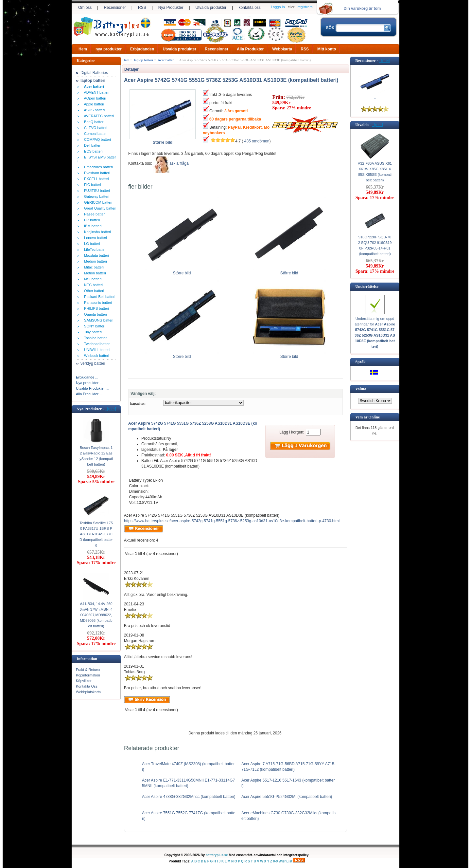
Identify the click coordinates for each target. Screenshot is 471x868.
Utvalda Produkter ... (92, 388)
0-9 (275, 861)
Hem (83, 49)
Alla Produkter (250, 49)
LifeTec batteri (94, 249)
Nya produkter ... (89, 383)
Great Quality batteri (99, 208)
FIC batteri (91, 185)
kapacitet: (138, 403)
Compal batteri (95, 134)
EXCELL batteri (96, 179)
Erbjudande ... (87, 377)
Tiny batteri (92, 332)
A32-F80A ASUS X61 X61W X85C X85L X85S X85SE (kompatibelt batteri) (375, 172)
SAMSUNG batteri (98, 320)
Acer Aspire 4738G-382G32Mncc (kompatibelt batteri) (189, 797)
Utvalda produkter (211, 8)
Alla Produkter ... (89, 394)
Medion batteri (95, 261)
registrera (305, 7)
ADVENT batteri (96, 92)
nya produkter (109, 49)
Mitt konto (327, 49)
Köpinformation (88, 675)
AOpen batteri (94, 98)
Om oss (85, 8)
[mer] (111, 409)
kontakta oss (249, 8)
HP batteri (91, 220)
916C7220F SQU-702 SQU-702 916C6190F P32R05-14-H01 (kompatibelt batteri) (375, 245)
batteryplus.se (217, 855)
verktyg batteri (93, 363)
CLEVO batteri (95, 128)
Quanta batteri (95, 314)
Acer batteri (166, 60)
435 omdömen (257, 141)
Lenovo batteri (95, 238)
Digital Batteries (94, 73)
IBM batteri (92, 226)
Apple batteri (93, 104)
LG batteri (91, 244)
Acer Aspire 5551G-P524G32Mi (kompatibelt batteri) (287, 797)
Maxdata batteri (96, 255)
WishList (286, 861)
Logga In (278, 7)
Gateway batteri (96, 196)
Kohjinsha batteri (96, 232)
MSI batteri (92, 279)
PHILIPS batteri (96, 308)
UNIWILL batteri (96, 350)
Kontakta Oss (87, 686)
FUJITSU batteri (96, 191)
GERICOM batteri (97, 202)
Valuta (361, 389)
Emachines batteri (97, 167)
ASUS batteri (93, 110)
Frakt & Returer (88, 670)
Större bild (182, 271)
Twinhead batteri (96, 344)
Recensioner (115, 8)
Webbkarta (282, 49)
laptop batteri (144, 60)
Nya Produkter (171, 8)
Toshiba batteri (95, 338)
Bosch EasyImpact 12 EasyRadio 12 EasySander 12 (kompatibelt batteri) (96, 456)
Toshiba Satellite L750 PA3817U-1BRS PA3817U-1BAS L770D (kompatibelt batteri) (96, 534)
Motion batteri (94, 273)
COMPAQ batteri (96, 139)
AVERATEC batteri (98, 116)
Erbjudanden (142, 49)
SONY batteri (94, 326)
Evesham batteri (96, 173)
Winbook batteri (96, 356)
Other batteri (93, 291)
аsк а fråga (179, 163)
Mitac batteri (93, 267)
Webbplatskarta (88, 692)
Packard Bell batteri (99, 297)
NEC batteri (92, 285)
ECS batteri (92, 151)
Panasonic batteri (97, 303)
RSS (142, 8)
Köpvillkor (84, 681)
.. (375, 98)
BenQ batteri (93, 122)
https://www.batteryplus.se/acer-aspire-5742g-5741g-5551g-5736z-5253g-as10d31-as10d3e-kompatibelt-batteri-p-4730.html (232, 521)
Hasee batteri (94, 214)
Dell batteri (92, 145)
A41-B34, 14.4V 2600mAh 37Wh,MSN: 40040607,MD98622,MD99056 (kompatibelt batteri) (96, 615)
